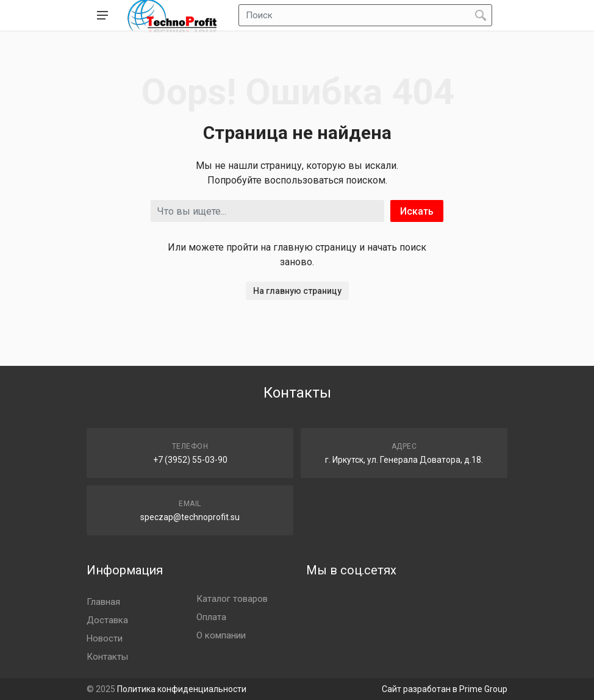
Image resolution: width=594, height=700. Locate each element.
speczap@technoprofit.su (190, 517)
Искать (417, 211)
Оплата (211, 617)
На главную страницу (297, 291)
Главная (103, 602)
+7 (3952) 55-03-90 (190, 460)
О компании (221, 635)
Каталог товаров (232, 599)
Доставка (107, 620)
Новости (105, 638)
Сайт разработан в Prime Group (445, 689)
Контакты (107, 657)
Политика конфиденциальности (182, 689)
